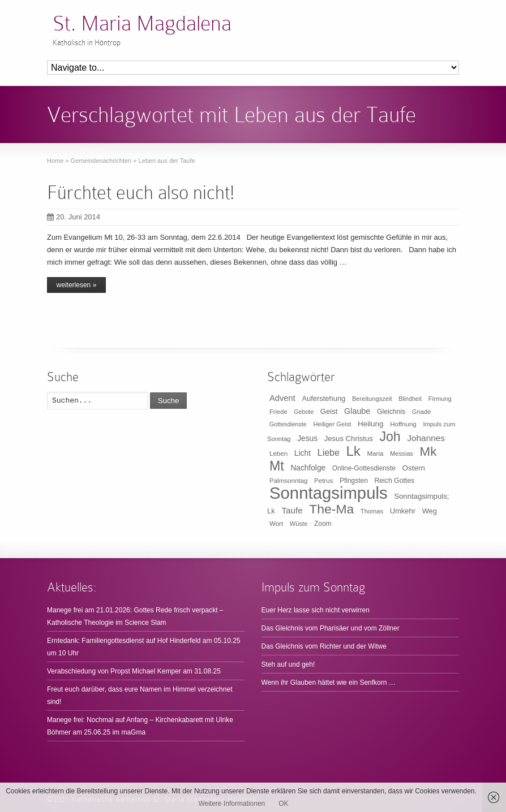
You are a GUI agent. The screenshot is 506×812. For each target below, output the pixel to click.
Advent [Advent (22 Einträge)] (282, 398)
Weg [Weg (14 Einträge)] (430, 511)
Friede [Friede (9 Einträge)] (278, 412)
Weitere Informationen (231, 804)
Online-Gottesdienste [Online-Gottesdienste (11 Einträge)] (364, 468)
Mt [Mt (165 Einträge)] (277, 466)
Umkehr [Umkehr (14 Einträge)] (403, 511)
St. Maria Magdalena (142, 23)
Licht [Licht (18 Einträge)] (303, 453)
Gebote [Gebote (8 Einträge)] (304, 412)
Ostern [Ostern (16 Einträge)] (414, 468)
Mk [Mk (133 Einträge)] (428, 452)
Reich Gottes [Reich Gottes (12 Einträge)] (394, 481)
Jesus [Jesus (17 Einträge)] (307, 439)
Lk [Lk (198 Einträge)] (353, 451)
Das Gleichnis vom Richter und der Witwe (324, 646)
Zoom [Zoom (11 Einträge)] (323, 524)
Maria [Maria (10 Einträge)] (376, 453)
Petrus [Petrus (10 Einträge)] (323, 481)
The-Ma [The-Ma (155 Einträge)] (331, 509)
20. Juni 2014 (74, 217)
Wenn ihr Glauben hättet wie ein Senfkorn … (329, 683)
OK (283, 804)
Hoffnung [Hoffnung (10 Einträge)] (403, 424)
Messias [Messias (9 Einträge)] (402, 453)
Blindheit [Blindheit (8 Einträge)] (410, 399)
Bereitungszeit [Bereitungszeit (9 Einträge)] (372, 399)
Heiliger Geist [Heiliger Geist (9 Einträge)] (332, 424)
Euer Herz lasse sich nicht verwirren (316, 610)
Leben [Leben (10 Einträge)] (278, 453)
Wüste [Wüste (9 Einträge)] (299, 524)
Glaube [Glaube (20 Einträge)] (357, 411)
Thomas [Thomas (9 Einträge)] (372, 511)
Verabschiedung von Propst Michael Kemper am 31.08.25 (134, 671)
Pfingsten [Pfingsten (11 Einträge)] (354, 481)
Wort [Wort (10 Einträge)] (276, 524)
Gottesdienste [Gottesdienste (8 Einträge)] (288, 424)
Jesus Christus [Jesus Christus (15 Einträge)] (349, 439)
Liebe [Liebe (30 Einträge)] (329, 453)
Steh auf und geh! (288, 664)
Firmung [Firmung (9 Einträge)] (440, 399)
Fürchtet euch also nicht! (141, 193)
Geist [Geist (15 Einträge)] (329, 411)
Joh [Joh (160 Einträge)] (390, 437)
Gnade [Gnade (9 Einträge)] (422, 412)
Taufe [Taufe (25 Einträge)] (292, 510)
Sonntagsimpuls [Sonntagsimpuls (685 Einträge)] (329, 493)
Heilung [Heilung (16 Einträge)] (371, 424)
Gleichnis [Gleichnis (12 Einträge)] (391, 412)
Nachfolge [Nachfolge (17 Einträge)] (308, 468)
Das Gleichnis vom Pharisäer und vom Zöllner (331, 628)
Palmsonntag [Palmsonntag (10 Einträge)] (288, 481)
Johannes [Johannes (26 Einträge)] (426, 438)
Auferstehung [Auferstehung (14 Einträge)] (323, 398)
